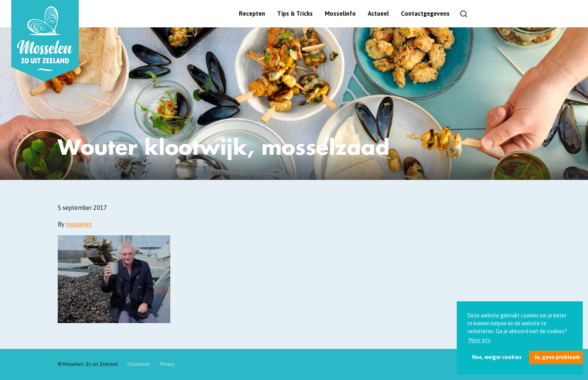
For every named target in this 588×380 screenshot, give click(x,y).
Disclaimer (139, 364)
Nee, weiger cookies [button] (497, 357)
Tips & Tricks (295, 13)
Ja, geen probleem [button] (557, 357)
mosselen (79, 224)
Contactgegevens (425, 13)
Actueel (378, 13)
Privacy (167, 364)
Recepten (252, 13)
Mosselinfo (340, 13)
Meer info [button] (480, 340)
